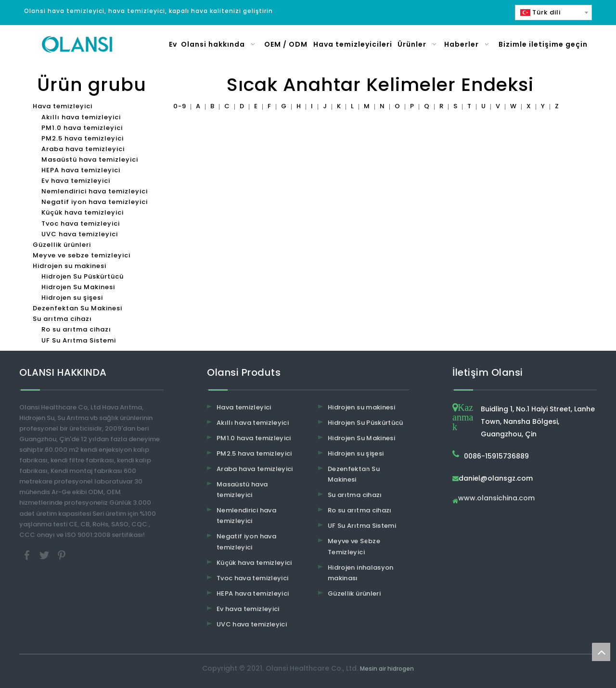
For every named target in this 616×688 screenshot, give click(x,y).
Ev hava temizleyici (76, 181)
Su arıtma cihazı (62, 319)
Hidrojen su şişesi (72, 298)
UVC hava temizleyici (80, 234)
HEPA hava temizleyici (81, 170)
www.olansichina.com (496, 499)
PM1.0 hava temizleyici (82, 128)
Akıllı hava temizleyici (81, 117)
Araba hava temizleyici (83, 149)
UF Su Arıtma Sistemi (79, 340)
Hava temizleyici (63, 106)
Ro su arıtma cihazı (76, 329)
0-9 (180, 106)
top (601, 652)
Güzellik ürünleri (62, 245)
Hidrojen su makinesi (70, 266)
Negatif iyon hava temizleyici (95, 202)
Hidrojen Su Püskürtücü (83, 276)
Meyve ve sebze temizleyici (82, 255)
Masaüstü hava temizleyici (90, 159)
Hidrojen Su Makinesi (78, 287)
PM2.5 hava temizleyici (83, 138)
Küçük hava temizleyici (83, 212)
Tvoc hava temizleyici (81, 223)
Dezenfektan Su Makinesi (77, 308)
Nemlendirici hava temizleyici (95, 191)
